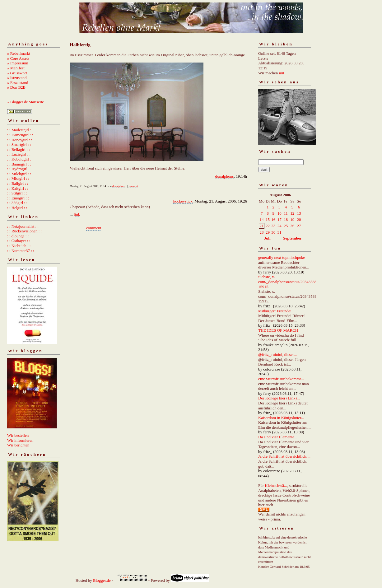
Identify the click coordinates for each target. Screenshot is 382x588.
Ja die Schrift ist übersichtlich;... (284, 456)
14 (262, 219)
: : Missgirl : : (18, 178)
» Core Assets (18, 58)
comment (133, 186)
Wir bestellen (18, 435)
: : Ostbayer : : (19, 241)
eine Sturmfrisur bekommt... (281, 379)
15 (268, 219)
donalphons (224, 176)
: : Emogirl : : (18, 198)
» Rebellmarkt (19, 53)
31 (280, 232)
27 (299, 226)
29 (268, 232)
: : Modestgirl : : (20, 130)
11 (286, 213)
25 (286, 226)
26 (292, 226)
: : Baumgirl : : (19, 164)
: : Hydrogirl (17, 169)
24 (280, 226)
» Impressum (18, 63)
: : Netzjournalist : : (23, 226)
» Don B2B (16, 87)
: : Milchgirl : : (19, 174)
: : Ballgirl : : (18, 183)
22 (268, 226)
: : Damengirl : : (20, 135)
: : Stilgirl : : (17, 193)
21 (262, 226)
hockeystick (183, 201)
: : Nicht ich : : (19, 246)
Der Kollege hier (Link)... (279, 398)
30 (273, 232)
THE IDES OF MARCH (278, 330)
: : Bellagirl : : (19, 149)
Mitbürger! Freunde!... (276, 311)
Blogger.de (102, 580)
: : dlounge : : (18, 236)
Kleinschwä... (276, 485)
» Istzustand (17, 78)
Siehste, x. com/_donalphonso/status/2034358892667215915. (293, 282)
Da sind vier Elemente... (278, 437)
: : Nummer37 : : (21, 251)
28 (262, 232)
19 (292, 219)
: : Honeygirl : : (20, 140)
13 (299, 213)
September (292, 238)
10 (280, 213)
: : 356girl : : (17, 203)
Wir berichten (18, 445)
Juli (267, 238)
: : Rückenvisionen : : (24, 231)
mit (282, 73)
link (77, 214)
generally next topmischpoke (282, 257)
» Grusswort (17, 73)
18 (286, 219)
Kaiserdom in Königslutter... (281, 418)
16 (273, 219)
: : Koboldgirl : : (20, 159)
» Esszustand (18, 83)
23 (273, 226)
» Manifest (16, 68)
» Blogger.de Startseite (26, 102)
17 (280, 219)
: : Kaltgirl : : (18, 188)
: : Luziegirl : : (19, 154)
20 (299, 219)
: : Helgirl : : (17, 208)
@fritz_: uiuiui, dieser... (277, 355)
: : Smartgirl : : (19, 145)
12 (292, 213)
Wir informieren (20, 440)
